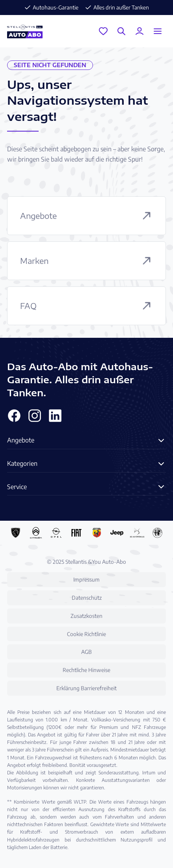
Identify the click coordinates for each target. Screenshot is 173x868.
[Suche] (121, 31)
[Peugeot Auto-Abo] (16, 533)
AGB (86, 652)
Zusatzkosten (86, 616)
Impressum (86, 579)
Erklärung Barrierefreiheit (86, 688)
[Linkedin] (55, 416)
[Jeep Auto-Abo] (117, 533)
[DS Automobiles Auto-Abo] (137, 533)
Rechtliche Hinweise (86, 670)
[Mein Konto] (140, 31)
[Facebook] (14, 416)
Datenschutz (87, 598)
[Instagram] (35, 416)
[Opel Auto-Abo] (56, 533)
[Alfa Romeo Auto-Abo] (157, 533)
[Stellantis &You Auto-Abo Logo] (25, 31)
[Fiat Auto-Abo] (76, 533)
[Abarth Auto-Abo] (97, 533)
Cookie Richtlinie (86, 634)
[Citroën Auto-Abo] (36, 533)
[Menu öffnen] (158, 31)
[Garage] (103, 31)
